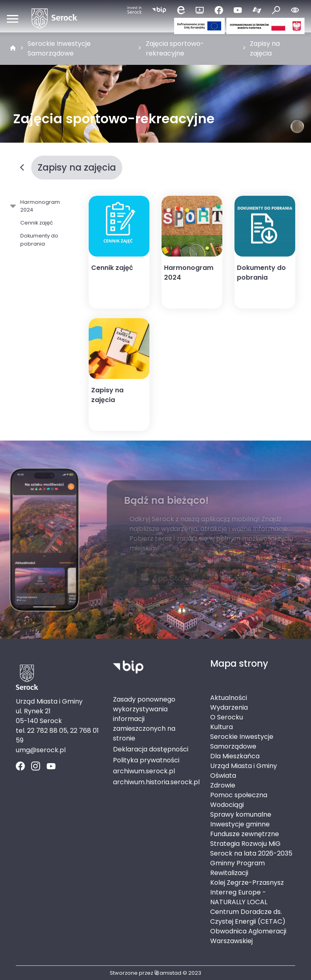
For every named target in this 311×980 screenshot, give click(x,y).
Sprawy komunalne (241, 814)
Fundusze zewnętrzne (245, 834)
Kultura (222, 727)
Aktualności (229, 698)
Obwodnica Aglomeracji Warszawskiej (248, 936)
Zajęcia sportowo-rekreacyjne (175, 48)
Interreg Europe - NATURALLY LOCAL (239, 897)
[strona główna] (13, 49)
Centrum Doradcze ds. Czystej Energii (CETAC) (248, 917)
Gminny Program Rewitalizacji (238, 868)
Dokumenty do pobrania (39, 240)
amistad (168, 973)
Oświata (223, 776)
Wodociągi (227, 805)
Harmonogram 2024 (39, 206)
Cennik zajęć (37, 223)
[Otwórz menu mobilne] (13, 19)
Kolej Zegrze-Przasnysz (247, 883)
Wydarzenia (229, 707)
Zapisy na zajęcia (265, 48)
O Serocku (227, 717)
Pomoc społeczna (239, 795)
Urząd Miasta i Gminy (244, 766)
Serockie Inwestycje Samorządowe (59, 48)
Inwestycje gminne (240, 824)
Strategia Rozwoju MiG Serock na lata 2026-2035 (251, 848)
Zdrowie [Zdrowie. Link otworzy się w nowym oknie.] (223, 785)
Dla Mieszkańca (235, 756)
